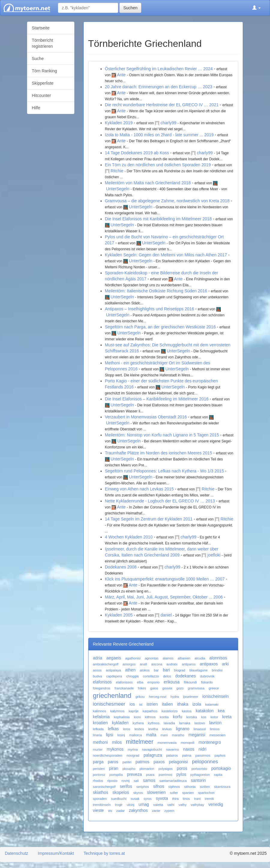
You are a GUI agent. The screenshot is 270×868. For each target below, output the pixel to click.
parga (98, 762)
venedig (216, 804)
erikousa (172, 682)
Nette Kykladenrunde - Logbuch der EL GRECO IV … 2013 (160, 501)
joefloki (214, 555)
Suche (38, 59)
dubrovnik (207, 676)
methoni (100, 742)
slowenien (156, 792)
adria (98, 658)
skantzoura (222, 787)
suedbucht (119, 799)
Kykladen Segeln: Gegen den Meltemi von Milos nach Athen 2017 (166, 255)
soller (174, 793)
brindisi (217, 670)
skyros (138, 793)
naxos (189, 749)
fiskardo (207, 682)
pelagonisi (178, 762)
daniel (166, 615)
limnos (215, 729)
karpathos (150, 711)
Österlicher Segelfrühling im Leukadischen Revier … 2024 (159, 69)
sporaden (100, 799)
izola (197, 704)
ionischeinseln (216, 696)
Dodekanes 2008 (121, 567)
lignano (183, 729)
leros (127, 729)
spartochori (206, 793)
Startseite (41, 28)
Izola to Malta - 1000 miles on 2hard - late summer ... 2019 (159, 135)
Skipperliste (43, 83)
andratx (172, 664)
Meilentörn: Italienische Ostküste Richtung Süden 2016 (156, 291)
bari (166, 670)
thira (175, 799)
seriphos (142, 787)
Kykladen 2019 (119, 123)
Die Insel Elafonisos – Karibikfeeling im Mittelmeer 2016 (157, 399)
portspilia (116, 775)
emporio (153, 682)
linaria (97, 735)
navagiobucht (152, 749)
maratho (178, 735)
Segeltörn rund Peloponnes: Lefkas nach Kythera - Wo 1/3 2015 (165, 471)
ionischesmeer (109, 704)
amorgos (129, 664)
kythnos (154, 723)
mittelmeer (140, 742)
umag (144, 804)
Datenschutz (16, 853)
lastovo (200, 723)
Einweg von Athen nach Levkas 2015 (139, 489)
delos (167, 676)
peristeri (99, 769)
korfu (177, 717)
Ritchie (117, 171)
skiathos (101, 792)
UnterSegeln (118, 189)
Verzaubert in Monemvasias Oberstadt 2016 (146, 417)
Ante (121, 75)
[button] (256, 8)
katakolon (205, 711)
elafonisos (102, 682)
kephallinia (122, 717)
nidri (202, 749)
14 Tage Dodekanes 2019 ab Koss (137, 153)
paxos (159, 762)
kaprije (134, 711)
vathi (171, 805)
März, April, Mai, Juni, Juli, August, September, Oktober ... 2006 (164, 597)
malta (151, 735)
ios (132, 704)
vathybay (198, 805)
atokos (145, 670)
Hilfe (36, 108)
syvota (162, 798)
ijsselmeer (190, 697)
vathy (183, 805)
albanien (184, 658)
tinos (186, 799)
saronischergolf (104, 787)
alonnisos (218, 658)
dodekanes (186, 676)
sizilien (205, 787)
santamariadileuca (173, 781)
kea (221, 711)
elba (140, 682)
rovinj (126, 781)
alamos (168, 658)
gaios (154, 688)
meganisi (197, 735)
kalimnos (100, 711)
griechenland (112, 696)
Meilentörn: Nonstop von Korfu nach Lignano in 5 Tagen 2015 (162, 435)
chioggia (133, 676)
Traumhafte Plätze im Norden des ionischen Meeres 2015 (159, 453)
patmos (142, 762)
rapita (218, 775)
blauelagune (198, 670)
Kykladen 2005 (119, 615)
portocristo (199, 769)
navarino (173, 749)
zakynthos (138, 810)
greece (214, 688)
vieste (99, 810)
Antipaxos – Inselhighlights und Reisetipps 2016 (150, 309)
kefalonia (101, 717)
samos (149, 780)
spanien (188, 793)
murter (98, 749)
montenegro (210, 742)
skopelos (121, 792)
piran (114, 768)
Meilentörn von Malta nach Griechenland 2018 (148, 183)
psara (150, 775)
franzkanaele (124, 688)
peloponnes (205, 762)
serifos (126, 786)
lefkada (98, 729)
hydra (175, 697)
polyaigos (165, 769)
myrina (133, 749)
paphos (220, 755)
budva (97, 676)
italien (168, 704)
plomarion (147, 769)
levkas (167, 729)
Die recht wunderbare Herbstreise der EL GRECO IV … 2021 (162, 105)
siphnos (174, 787)
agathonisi (133, 658)
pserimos (165, 775)
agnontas (151, 658)
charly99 (168, 123)
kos (204, 717)
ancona (157, 664)
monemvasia (167, 743)
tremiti (209, 799)
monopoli (187, 743)
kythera (138, 723)
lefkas (113, 729)
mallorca (136, 735)
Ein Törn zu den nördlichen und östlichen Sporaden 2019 (158, 165)
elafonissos (124, 682)
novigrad (133, 755)
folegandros (102, 688)
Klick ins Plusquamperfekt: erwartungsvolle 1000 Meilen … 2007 (165, 579)
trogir (119, 805)
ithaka (183, 704)
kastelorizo (170, 711)
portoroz (99, 775)
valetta (158, 805)
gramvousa (196, 688)
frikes (142, 688)
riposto (112, 781)
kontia (164, 717)
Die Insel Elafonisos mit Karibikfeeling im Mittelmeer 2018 (158, 219)
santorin (198, 780)
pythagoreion (200, 775)
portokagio (221, 768)
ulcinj (130, 805)
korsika (192, 717)
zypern (169, 811)
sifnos (159, 786)
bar (156, 670)
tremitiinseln (102, 805)
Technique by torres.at (104, 853)
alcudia (200, 658)
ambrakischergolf (106, 664)
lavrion (215, 723)
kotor (214, 717)
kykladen (120, 723)
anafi (143, 664)
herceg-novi (157, 697)
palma (187, 755)
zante (156, 811)
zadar (121, 811)
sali (136, 781)
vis (110, 811)
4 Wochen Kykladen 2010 (129, 537)
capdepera (114, 676)
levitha (153, 729)
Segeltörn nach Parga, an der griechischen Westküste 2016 (160, 327)
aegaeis (114, 658)
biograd (180, 670)
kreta (227, 717)
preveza (134, 774)
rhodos (98, 781)
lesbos (139, 729)
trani (197, 799)
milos (117, 742)
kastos (187, 711)
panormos (203, 755)
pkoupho (129, 769)
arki (225, 664)
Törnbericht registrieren (42, 43)
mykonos (115, 749)
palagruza (153, 755)
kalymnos (117, 711)
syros (148, 799)
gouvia (167, 688)
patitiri (127, 762)
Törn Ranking (44, 71)
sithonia (190, 787)
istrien (152, 704)
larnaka (185, 723)
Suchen (130, 8)
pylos (181, 774)
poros (182, 768)
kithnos (150, 717)
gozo (180, 688)
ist (141, 704)
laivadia (169, 723)
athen (130, 670)
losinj (121, 735)
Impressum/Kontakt (56, 853)
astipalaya (113, 670)
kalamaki (212, 704)
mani (164, 735)
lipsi (109, 735)
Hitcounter (41, 95)
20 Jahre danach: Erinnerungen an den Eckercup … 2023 (159, 87)
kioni (137, 717)
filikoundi (190, 682)
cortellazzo (151, 676)
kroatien (100, 723)
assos (97, 670)
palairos (172, 755)
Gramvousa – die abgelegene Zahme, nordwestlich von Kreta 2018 (167, 201)
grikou (140, 697)
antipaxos (209, 664)
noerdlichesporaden (108, 755)
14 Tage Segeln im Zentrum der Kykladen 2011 (149, 519)
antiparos (189, 664)
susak (135, 799)
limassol (199, 729)
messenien (217, 735)
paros (113, 762)
